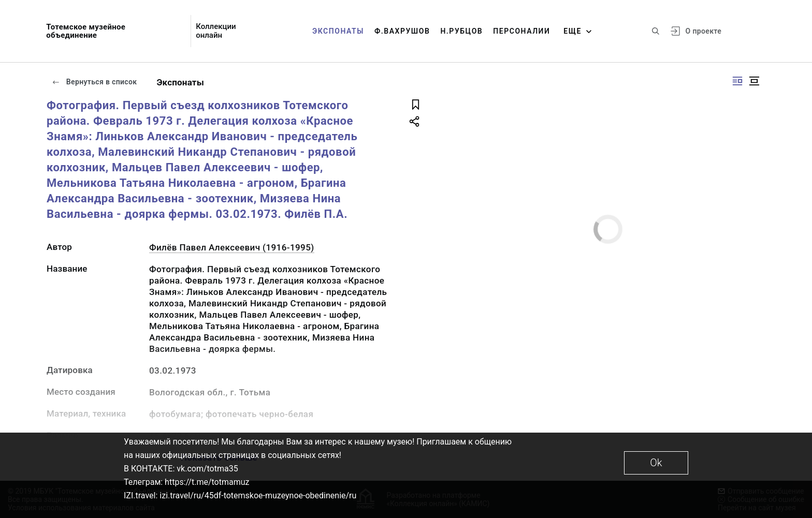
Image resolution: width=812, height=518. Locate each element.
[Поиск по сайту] (656, 31)
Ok (656, 463)
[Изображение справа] (737, 81)
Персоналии (521, 31)
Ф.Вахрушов (402, 31)
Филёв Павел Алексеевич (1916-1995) (232, 247)
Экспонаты (338, 31)
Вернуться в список (94, 82)
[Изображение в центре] (754, 81)
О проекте (704, 31)
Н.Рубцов (461, 31)
